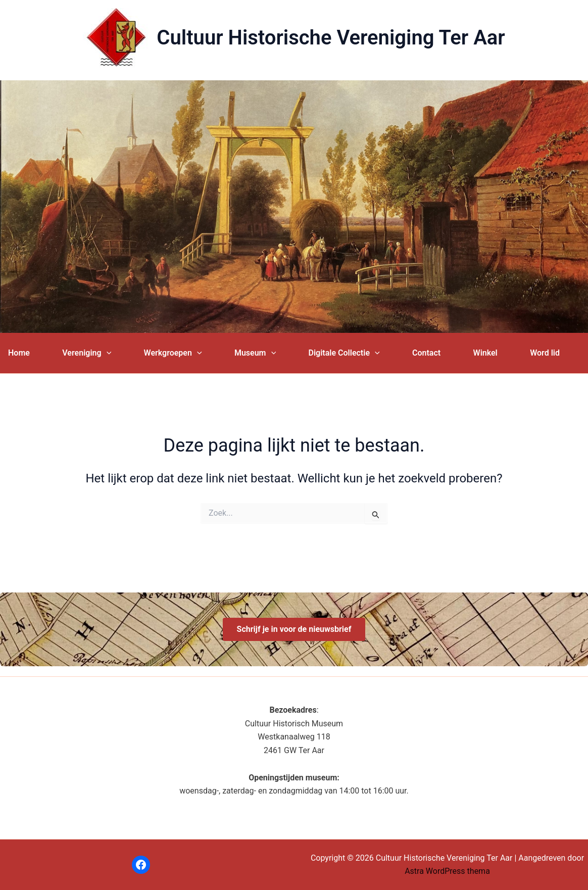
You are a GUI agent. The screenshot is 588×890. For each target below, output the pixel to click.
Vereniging (87, 353)
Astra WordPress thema (447, 871)
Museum (255, 353)
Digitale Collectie (344, 353)
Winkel (485, 353)
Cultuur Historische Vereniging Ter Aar (331, 38)
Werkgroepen (173, 353)
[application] (107, 353)
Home (19, 353)
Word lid (545, 353)
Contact (426, 353)
